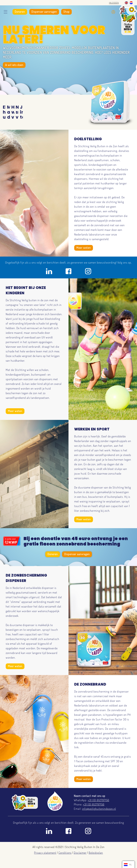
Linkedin (49, 271)
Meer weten (84, 248)
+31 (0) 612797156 (98, 800)
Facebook (68, 271)
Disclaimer (80, 853)
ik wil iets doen (14, 65)
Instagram (88, 271)
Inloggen (114, 3)
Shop (66, 12)
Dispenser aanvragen (44, 12)
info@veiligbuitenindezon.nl (99, 809)
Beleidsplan (96, 853)
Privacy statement (45, 853)
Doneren (20, 12)
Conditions (65, 853)
